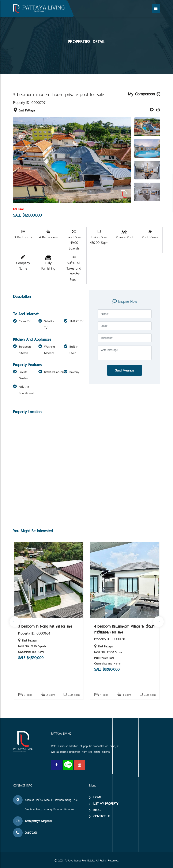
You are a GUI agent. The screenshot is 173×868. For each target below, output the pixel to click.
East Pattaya (24, 110)
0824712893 (31, 833)
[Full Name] (125, 314)
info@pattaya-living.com (38, 821)
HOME (97, 797)
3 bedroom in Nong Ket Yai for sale (45, 626)
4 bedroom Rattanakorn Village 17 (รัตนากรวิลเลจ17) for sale (124, 629)
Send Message (125, 370)
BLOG (97, 810)
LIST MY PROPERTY (106, 804)
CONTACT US (102, 816)
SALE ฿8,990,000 (107, 669)
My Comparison (142, 94)
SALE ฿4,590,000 (31, 658)
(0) (158, 94)
